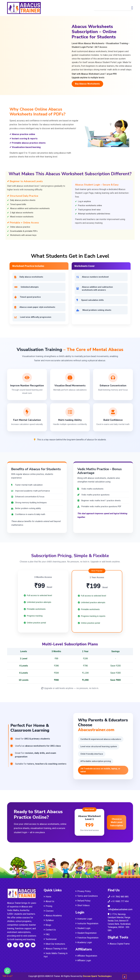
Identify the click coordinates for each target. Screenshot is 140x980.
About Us (49, 901)
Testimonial (50, 939)
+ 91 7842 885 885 (118, 897)
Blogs (47, 925)
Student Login (83, 928)
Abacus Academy (53, 916)
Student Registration (86, 933)
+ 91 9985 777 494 (118, 901)
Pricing (48, 906)
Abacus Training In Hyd (55, 949)
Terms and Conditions (87, 896)
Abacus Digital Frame (119, 944)
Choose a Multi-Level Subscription (117, 822)
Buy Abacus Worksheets (87, 84)
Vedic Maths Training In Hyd (56, 955)
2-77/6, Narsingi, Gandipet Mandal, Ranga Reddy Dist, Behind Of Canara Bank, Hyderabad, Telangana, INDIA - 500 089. (119, 922)
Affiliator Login (83, 960)
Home (47, 897)
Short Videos (83, 905)
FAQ (47, 934)
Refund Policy (83, 901)
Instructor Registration (87, 924)
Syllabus (49, 920)
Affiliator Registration (86, 956)
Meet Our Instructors (54, 944)
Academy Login (84, 942)
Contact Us (50, 930)
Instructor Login (84, 919)
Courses (49, 911)
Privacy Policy (83, 891)
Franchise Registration (87, 938)
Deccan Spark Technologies (97, 976)
